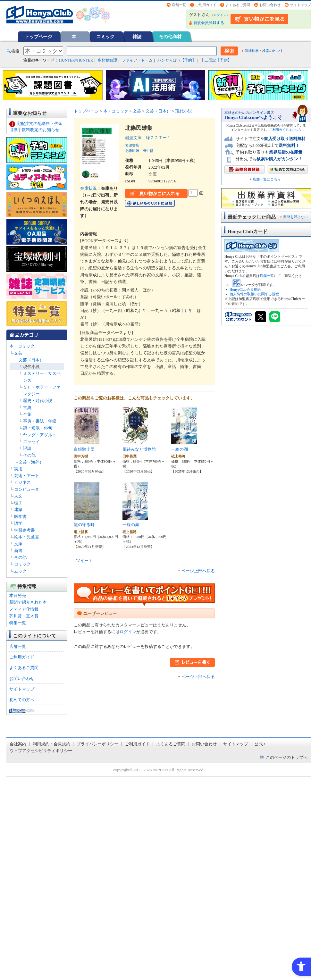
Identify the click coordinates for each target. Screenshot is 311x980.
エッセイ (31, 442)
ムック (20, 571)
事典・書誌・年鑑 (40, 421)
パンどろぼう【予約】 (177, 60)
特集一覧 (18, 623)
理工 (18, 503)
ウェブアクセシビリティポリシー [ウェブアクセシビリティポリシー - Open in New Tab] (41, 751)
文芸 (18, 353)
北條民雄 (132, 151)
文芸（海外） (31, 462)
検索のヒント (273, 51)
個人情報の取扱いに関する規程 (254, 294)
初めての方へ (22, 700)
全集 (27, 414)
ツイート (84, 561)
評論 (27, 448)
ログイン (220, 15)
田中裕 (148, 151)
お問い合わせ (270, 5)
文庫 (18, 544)
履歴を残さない (295, 217)
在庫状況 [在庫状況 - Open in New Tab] (88, 188)
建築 (18, 510)
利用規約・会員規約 (51, 744)
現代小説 (31, 367)
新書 (18, 551)
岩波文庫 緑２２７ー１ (148, 138)
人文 (18, 496)
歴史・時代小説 (38, 401)
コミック (105, 37)
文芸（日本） (31, 360)
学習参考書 (25, 530)
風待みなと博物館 (139, 449)
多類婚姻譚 (107, 60)
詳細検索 (252, 51)
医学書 (20, 517)
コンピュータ (27, 489)
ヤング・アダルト (40, 435)
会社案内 (18, 744)
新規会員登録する (209, 23)
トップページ (38, 37)
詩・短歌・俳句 (38, 428)
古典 (27, 408)
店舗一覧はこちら (267, 179)
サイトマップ (300, 5)
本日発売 (18, 595)
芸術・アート (27, 476)
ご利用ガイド (206, 5)
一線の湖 (180, 449)
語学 (18, 523)
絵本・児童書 (27, 537)
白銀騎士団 (84, 449)
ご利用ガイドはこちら (285, 130)
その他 (29, 455)
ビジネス (22, 482)
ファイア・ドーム (137, 60)
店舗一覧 (179, 5)
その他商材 (170, 37)
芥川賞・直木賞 (24, 616)
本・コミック (22, 346)
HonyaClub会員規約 (245, 289)
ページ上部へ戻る (198, 571)
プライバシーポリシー (97, 744)
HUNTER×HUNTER (76, 60)
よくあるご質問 (238, 5)
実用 (18, 469)
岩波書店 (132, 145)
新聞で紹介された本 (28, 602)
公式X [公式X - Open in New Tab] (260, 744)
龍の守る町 (84, 525)
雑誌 (137, 37)
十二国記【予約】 (216, 60)
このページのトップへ (287, 757)
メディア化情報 (24, 609)
